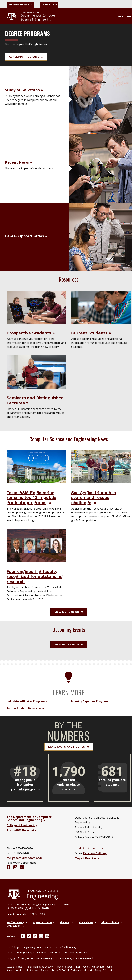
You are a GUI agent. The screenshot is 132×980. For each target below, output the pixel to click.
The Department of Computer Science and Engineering (29, 818)
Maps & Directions (87, 858)
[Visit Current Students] (101, 307)
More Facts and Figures (69, 747)
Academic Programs (26, 57)
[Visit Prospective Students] (36, 307)
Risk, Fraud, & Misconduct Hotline (94, 967)
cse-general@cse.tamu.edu (25, 858)
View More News (69, 612)
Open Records (65, 967)
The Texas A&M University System (68, 953)
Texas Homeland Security (40, 967)
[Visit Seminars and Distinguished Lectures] (36, 372)
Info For (49, 5)
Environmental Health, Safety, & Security (92, 970)
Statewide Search (39, 970)
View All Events (69, 644)
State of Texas (14, 967)
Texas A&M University (21, 830)
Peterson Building (95, 853)
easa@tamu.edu (16, 914)
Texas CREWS (59, 970)
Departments (20, 5)
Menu (124, 17)
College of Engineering (22, 825)
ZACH (45, 908)
